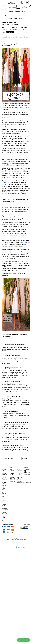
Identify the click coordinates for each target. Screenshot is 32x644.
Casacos (19, 15)
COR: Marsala (9, 32)
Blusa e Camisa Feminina (4, 500)
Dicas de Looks (4, 483)
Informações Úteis (12, 467)
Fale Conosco (12, 3)
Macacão (26, 15)
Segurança (5, 480)
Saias (16, 18)
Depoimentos (5, 476)
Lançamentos (10, 12)
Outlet (21, 18)
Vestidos (18, 12)
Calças (5, 15)
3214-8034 (21, 3)
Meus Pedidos (10, 2)
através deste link (15, 428)
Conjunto (12, 15)
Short (11, 18)
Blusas (24, 12)
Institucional (5, 466)
